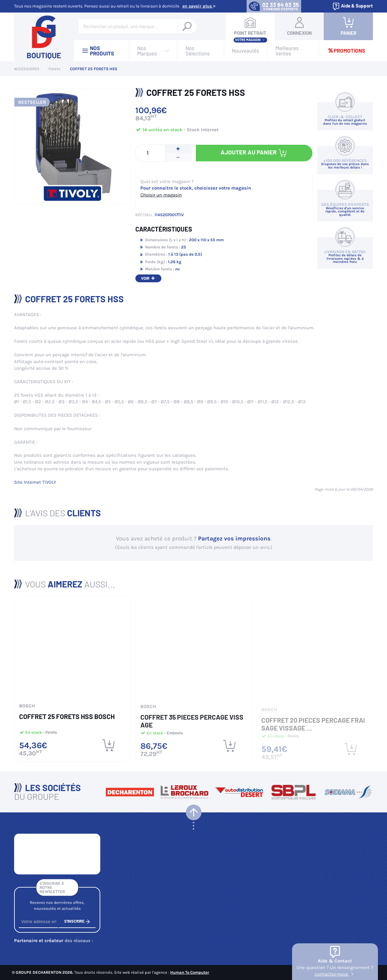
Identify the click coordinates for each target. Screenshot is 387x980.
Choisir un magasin (161, 195)
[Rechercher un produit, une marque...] (187, 26)
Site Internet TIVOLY (35, 482)
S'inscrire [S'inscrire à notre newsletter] (77, 925)
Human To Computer (190, 972)
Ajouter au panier (254, 153)
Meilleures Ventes (287, 51)
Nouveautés (246, 50)
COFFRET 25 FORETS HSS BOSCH (67, 719)
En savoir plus (199, 6)
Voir (148, 278)
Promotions (346, 50)
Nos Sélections (198, 51)
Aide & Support (353, 6)
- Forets (50, 735)
